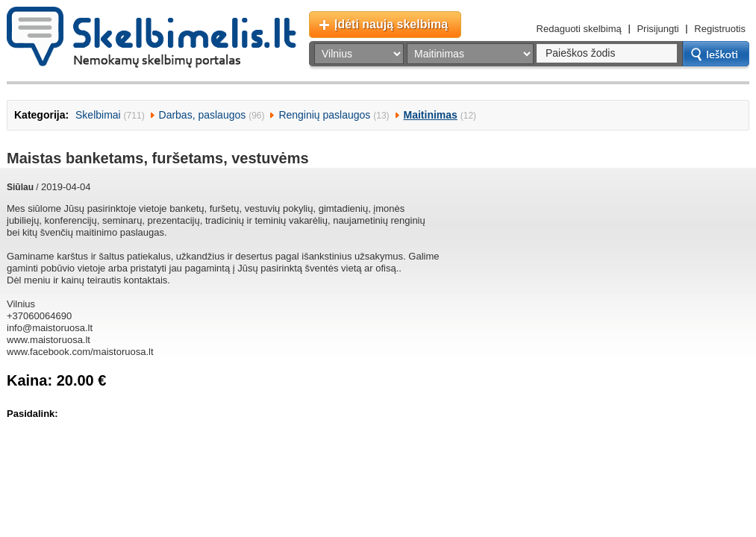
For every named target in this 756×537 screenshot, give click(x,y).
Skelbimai (98, 115)
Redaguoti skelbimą (579, 29)
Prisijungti (657, 29)
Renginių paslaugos (324, 115)
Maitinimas (431, 115)
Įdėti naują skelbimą (391, 24)
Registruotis (720, 29)
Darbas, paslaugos (203, 115)
